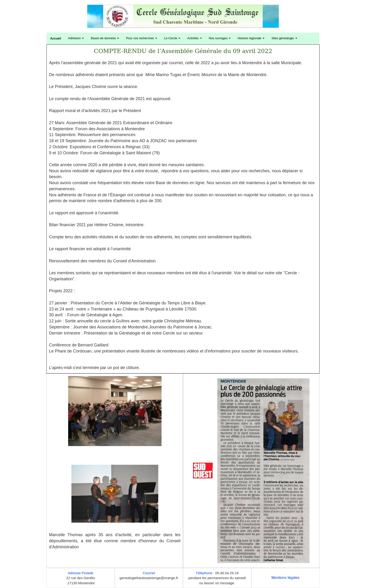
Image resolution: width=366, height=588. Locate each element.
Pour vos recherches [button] (142, 38)
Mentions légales (285, 578)
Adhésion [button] (76, 38)
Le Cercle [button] (172, 38)
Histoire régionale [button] (251, 38)
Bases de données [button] (105, 38)
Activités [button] (194, 38)
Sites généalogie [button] (284, 38)
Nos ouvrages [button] (220, 38)
